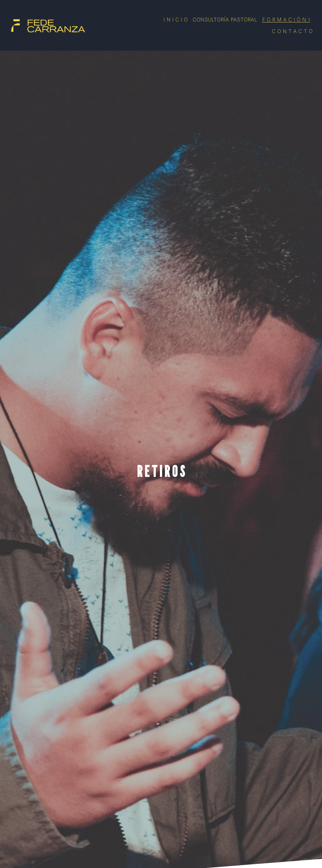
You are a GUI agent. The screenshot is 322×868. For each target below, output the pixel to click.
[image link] (47, 25)
